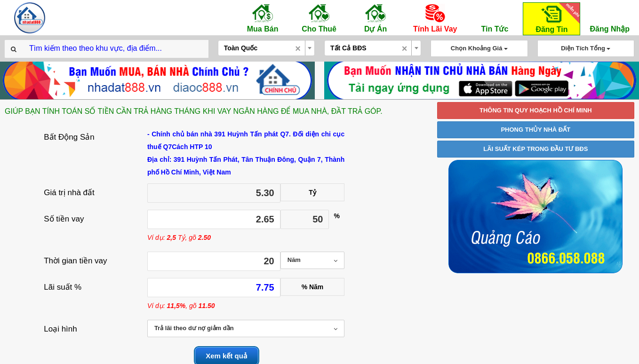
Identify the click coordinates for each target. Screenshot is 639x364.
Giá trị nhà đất (69, 193)
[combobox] (266, 48)
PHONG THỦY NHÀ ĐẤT (535, 130)
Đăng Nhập (610, 18)
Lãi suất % (63, 287)
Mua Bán (263, 18)
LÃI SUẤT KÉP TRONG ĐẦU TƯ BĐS (535, 149)
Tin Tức (495, 18)
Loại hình (60, 329)
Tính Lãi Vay (435, 18)
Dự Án (375, 18)
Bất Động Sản (69, 137)
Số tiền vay (64, 219)
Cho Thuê (319, 18)
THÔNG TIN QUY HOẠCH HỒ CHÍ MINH (536, 110)
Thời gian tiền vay (75, 261)
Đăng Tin (556, 18)
